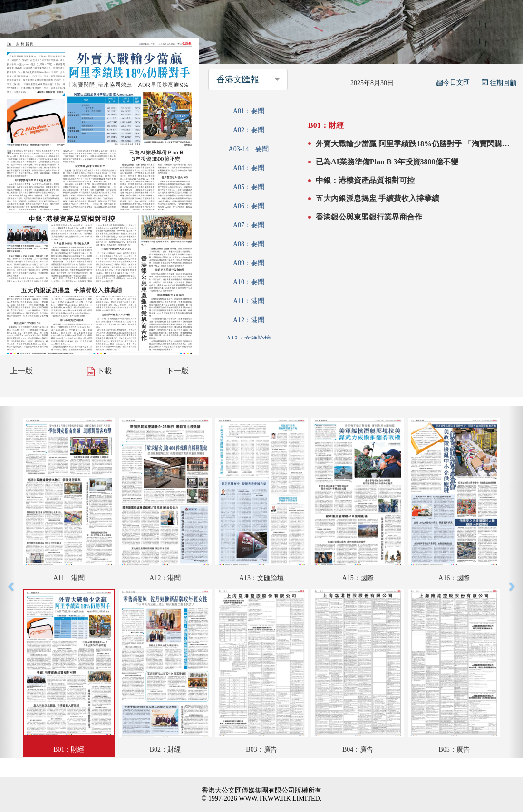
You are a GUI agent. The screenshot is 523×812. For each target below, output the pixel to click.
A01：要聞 (249, 111)
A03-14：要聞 (249, 149)
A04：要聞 (249, 168)
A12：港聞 (249, 320)
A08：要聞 (249, 244)
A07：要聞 (249, 225)
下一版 (177, 371)
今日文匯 (453, 82)
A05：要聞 (249, 187)
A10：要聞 (249, 282)
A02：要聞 (249, 130)
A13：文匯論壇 (249, 339)
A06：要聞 (249, 206)
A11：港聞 (249, 301)
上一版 (21, 371)
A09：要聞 (249, 263)
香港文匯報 (238, 79)
